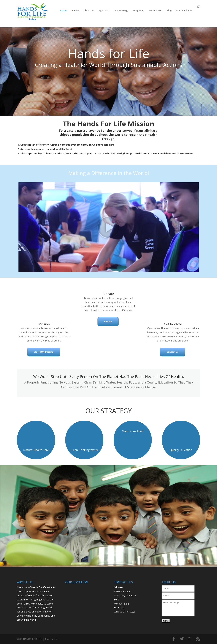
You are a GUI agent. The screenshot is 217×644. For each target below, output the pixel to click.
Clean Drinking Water (84, 450)
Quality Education (181, 450)
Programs (138, 10)
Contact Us (173, 352)
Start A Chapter (185, 10)
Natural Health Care (36, 450)
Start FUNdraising (44, 352)
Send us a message (124, 612)
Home (63, 10)
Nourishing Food (133, 431)
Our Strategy (121, 10)
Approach (104, 10)
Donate (75, 10)
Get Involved (155, 10)
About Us (89, 10)
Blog (169, 10)
